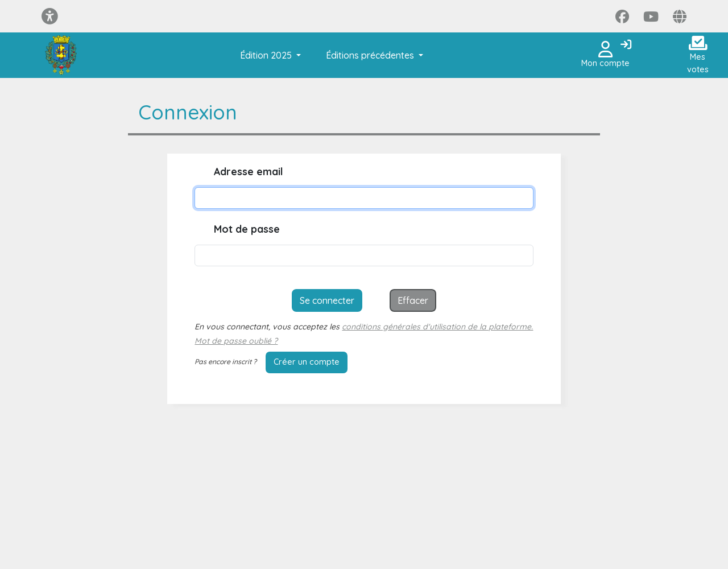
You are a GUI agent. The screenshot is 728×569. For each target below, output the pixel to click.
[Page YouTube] (651, 17)
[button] (268, 55)
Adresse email (248, 172)
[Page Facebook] (622, 17)
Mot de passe (247, 229)
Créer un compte (307, 362)
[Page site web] (680, 17)
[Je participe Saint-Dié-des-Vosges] (61, 55)
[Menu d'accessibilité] (50, 16)
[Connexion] (626, 45)
